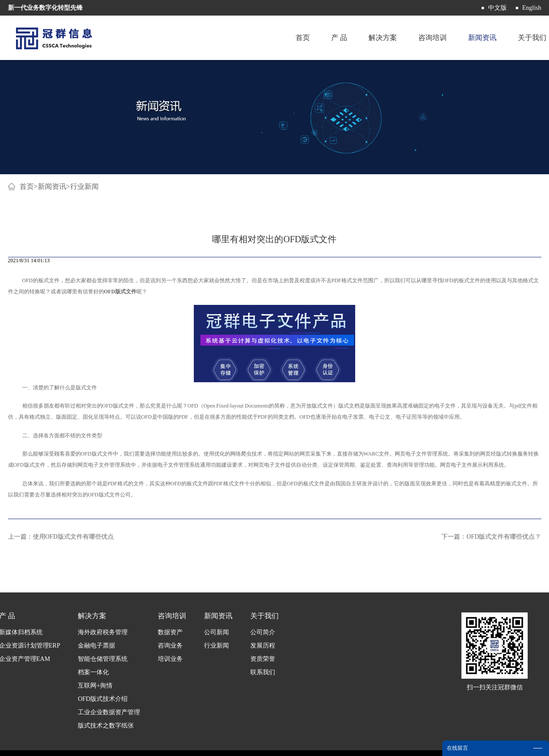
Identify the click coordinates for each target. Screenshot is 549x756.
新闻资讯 (52, 186)
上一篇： (61, 537)
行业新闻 (84, 186)
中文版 (497, 8)
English (532, 8)
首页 (303, 38)
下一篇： (491, 537)
